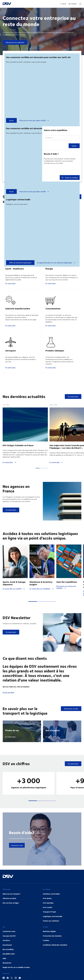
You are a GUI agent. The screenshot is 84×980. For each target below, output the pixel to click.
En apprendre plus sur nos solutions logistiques (56, 263)
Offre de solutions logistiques (20, 263)
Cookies (46, 950)
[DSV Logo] (7, 4)
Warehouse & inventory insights (41, 593)
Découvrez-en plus (71, 719)
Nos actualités (8, 960)
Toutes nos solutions (51, 931)
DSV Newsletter (17, 628)
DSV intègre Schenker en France (18, 455)
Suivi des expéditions (67, 592)
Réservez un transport (11, 904)
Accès (11, 120)
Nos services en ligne (11, 913)
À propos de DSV (9, 946)
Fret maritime (48, 913)
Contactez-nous (17, 855)
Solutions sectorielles (51, 904)
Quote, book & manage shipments (14, 593)
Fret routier (48, 917)
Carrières (6, 950)
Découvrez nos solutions (15, 42)
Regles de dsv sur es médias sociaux (16, 977)
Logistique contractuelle (52, 927)
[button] (33, 612)
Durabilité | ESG (9, 964)
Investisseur (7, 955)
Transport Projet (49, 922)
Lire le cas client (8, 703)
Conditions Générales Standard (55, 955)
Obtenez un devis (9, 908)
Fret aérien (47, 908)
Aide (4, 969)
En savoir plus (10, 289)
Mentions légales (49, 941)
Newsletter (7, 973)
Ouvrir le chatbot (70, 178)
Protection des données (52, 946)
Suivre (74, 146)
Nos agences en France (16, 499)
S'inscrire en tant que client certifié (34, 120)
